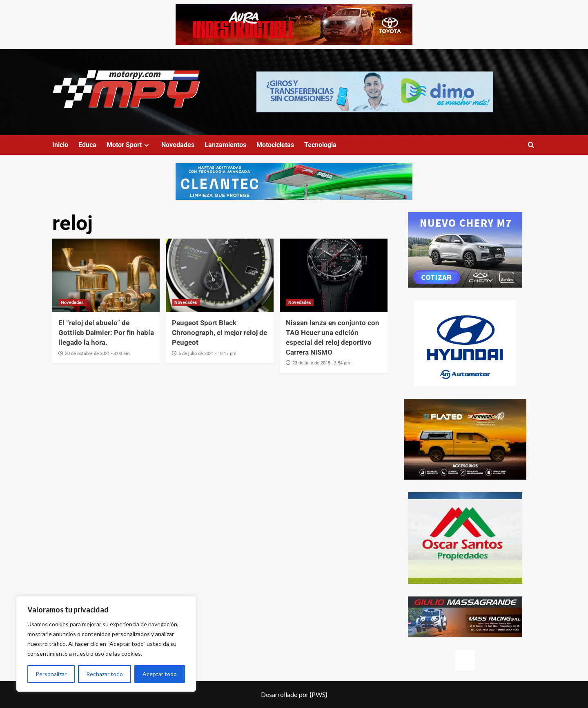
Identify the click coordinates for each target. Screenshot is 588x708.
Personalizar (51, 674)
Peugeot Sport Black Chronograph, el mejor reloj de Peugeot (219, 333)
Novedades (178, 145)
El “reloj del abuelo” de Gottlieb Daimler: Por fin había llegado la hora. (106, 333)
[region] (106, 644)
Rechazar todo (105, 674)
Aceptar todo (160, 674)
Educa (87, 145)
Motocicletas (275, 145)
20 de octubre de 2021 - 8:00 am (97, 354)
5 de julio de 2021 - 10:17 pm (207, 354)
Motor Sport (129, 145)
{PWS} (318, 694)
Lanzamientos (225, 145)
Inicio (60, 145)
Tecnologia (320, 145)
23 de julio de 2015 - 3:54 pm (321, 363)
